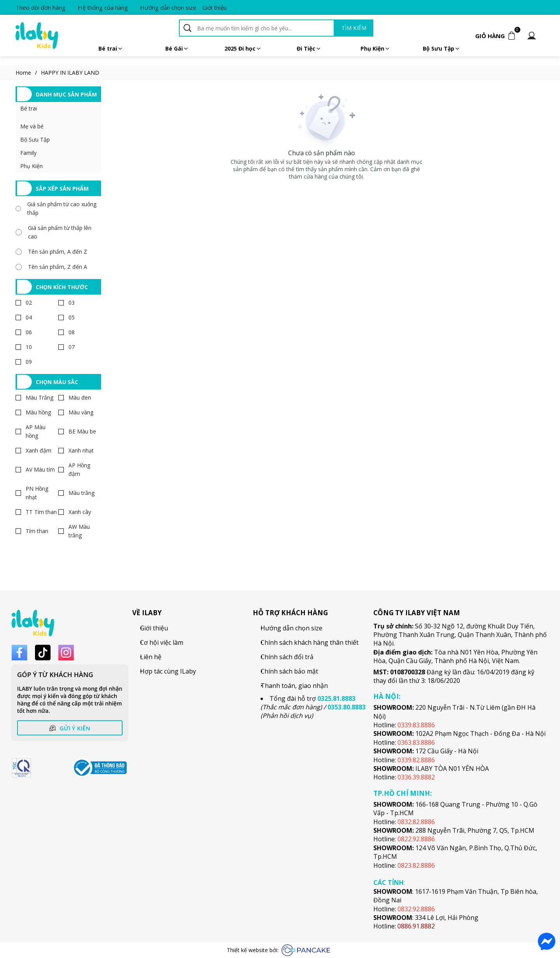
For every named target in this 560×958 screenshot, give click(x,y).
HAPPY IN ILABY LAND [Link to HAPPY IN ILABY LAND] (70, 73)
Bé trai (111, 48)
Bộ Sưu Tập (35, 139)
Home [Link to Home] (28, 73)
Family (28, 153)
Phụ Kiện (375, 48)
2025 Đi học (243, 48)
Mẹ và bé (32, 126)
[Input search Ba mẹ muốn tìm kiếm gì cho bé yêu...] (264, 28)
